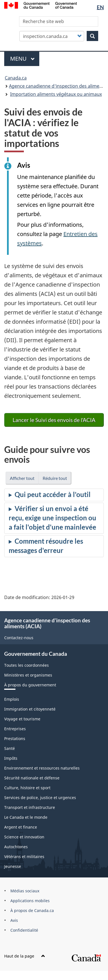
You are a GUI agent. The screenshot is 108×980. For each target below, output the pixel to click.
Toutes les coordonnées (27, 665)
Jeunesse (13, 866)
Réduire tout (55, 478)
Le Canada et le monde (26, 817)
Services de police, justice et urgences (40, 798)
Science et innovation (24, 837)
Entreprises (15, 729)
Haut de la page (25, 956)
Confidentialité (24, 930)
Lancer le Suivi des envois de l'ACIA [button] (54, 420)
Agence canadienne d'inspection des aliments (58, 86)
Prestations (15, 739)
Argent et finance (21, 827)
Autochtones (16, 847)
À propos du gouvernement (30, 685)
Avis (14, 920)
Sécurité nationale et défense (32, 778)
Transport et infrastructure (30, 807)
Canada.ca (16, 78)
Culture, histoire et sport (27, 788)
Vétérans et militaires (24, 857)
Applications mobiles (30, 901)
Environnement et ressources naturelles (42, 768)
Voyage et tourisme (22, 719)
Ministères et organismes (28, 675)
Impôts (11, 758)
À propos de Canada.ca (32, 910)
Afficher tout (22, 478)
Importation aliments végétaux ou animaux (56, 94)
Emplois (12, 699)
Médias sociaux (25, 891)
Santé (10, 748)
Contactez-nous (19, 638)
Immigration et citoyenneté (30, 709)
